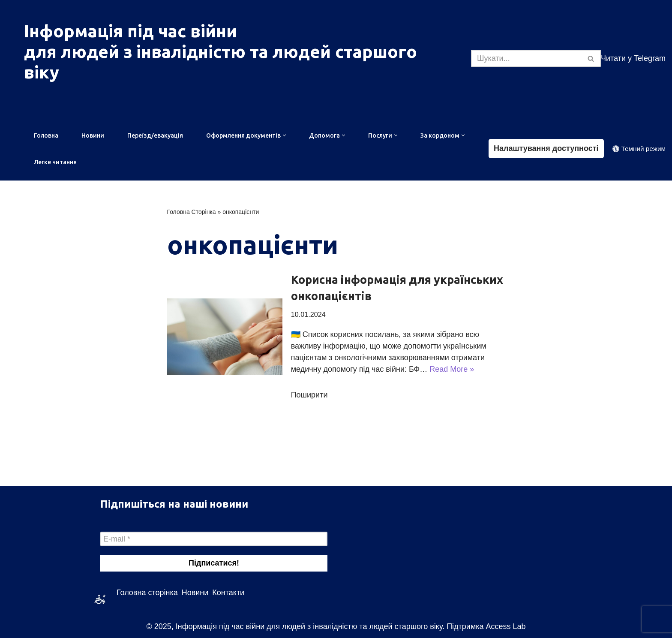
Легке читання (55, 162)
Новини (93, 135)
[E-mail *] (214, 539)
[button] (284, 135)
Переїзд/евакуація (155, 135)
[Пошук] (526, 58)
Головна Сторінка (192, 212)
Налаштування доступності (546, 148)
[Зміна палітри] (639, 149)
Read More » (452, 369)
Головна (46, 135)
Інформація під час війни (130, 31)
